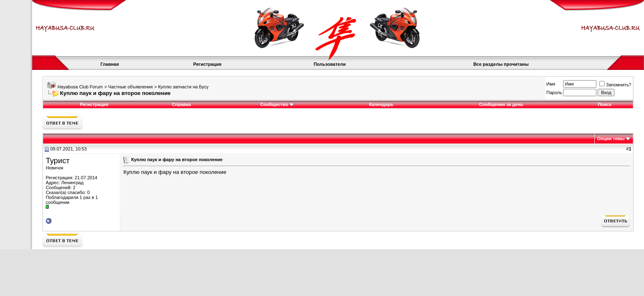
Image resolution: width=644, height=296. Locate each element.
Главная (110, 64)
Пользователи (330, 64)
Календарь (381, 104)
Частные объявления (130, 87)
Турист (57, 161)
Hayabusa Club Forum (80, 87)
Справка (182, 104)
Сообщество (277, 104)
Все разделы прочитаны (501, 64)
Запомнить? (615, 85)
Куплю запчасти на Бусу (183, 87)
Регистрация (207, 64)
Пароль (554, 92)
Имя (551, 84)
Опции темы (611, 139)
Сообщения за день (501, 104)
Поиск (605, 104)
